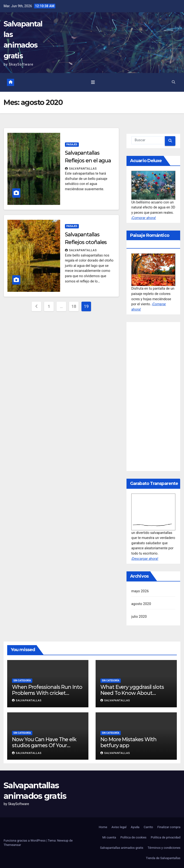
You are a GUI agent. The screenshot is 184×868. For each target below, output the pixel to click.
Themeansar (12, 845)
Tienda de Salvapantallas (163, 858)
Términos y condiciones (164, 848)
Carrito (148, 827)
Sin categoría (22, 681)
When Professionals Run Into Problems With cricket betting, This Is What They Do (48, 693)
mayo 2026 (140, 591)
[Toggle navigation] (93, 82)
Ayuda (135, 827)
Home (103, 827)
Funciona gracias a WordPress (25, 840)
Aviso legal (119, 827)
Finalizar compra (169, 827)
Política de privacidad (166, 837)
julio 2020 (139, 617)
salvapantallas (81, 169)
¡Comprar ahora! (144, 218)
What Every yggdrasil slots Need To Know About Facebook (132, 693)
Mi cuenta (109, 837)
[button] (173, 82)
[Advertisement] (153, 397)
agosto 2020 (141, 604)
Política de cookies (133, 837)
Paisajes (72, 144)
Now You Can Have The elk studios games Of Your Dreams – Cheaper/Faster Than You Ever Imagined (44, 748)
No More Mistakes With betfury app (128, 742)
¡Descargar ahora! (145, 559)
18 (74, 306)
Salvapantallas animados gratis (122, 848)
